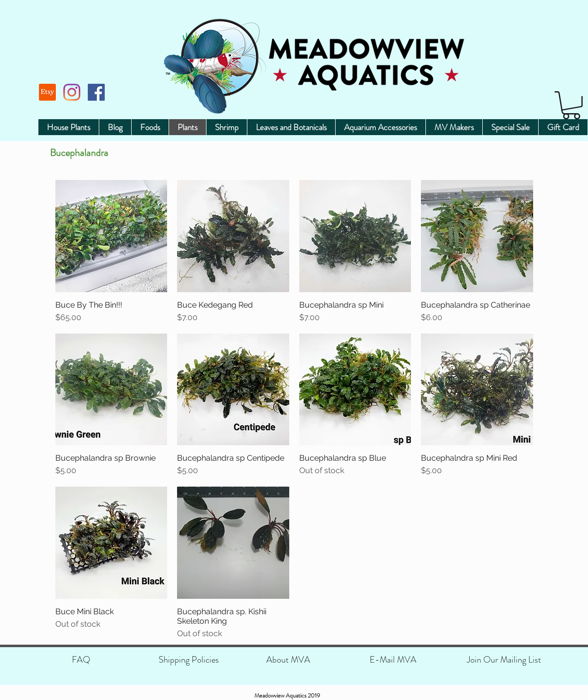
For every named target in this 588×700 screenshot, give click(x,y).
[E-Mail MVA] (393, 660)
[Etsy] (47, 92)
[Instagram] (72, 92)
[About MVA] (289, 660)
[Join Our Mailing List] (504, 660)
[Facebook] (96, 92)
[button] (571, 105)
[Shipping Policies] (189, 660)
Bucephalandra (79, 153)
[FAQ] (81, 660)
